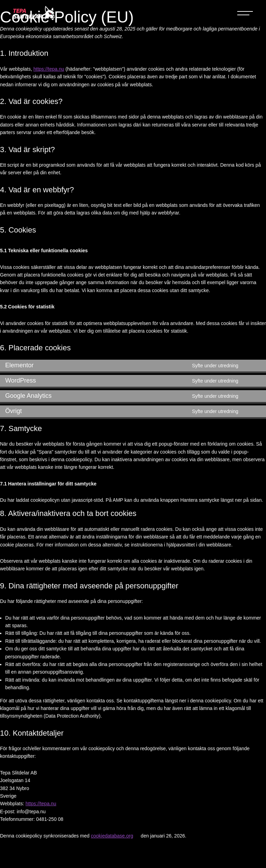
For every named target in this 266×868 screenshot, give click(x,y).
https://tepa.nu (49, 69)
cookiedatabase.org (112, 836)
